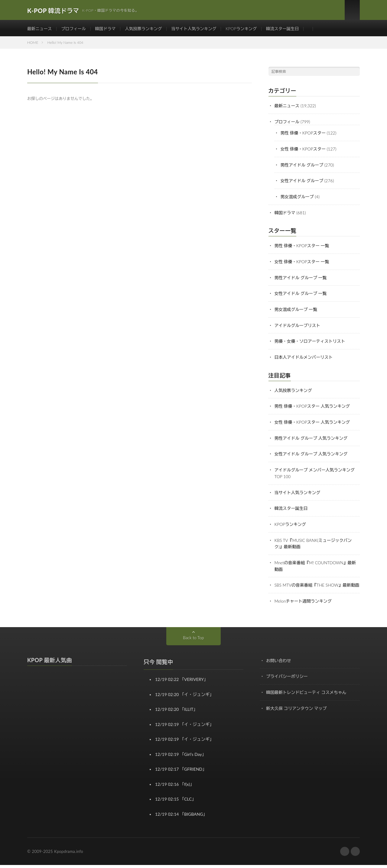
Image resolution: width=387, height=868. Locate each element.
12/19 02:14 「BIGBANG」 (181, 817)
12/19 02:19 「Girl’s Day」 (181, 757)
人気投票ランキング (146, 30)
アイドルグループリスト (298, 326)
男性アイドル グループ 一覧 (301, 279)
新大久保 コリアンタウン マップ (297, 710)
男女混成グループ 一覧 (296, 310)
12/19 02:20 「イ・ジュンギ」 (184, 697)
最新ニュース (40, 30)
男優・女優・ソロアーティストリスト (311, 341)
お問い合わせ (279, 663)
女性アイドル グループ (302, 183)
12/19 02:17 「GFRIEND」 (181, 772)
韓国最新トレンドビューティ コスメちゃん (307, 695)
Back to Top (193, 640)
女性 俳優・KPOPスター (304, 151)
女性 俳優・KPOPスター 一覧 (302, 263)
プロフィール (75, 30)
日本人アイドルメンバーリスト (304, 357)
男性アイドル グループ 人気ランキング (312, 437)
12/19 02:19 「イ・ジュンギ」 (184, 727)
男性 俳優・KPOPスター (304, 136)
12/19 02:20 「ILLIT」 (176, 712)
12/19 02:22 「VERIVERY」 (182, 682)
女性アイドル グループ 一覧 (301, 294)
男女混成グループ (298, 198)
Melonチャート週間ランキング (304, 604)
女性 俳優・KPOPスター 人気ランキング (313, 421)
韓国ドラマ (107, 30)
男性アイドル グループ (302, 167)
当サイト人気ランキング (198, 30)
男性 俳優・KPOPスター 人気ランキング (313, 406)
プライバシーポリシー (287, 679)
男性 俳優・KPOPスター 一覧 (302, 247)
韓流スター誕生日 (289, 30)
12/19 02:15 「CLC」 (176, 802)
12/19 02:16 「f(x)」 (175, 787)
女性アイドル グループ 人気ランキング (312, 453)
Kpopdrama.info (69, 854)
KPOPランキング (247, 30)
